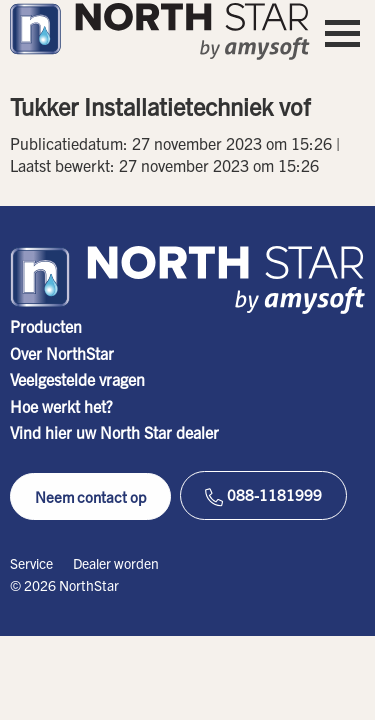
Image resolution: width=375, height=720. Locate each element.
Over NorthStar (62, 353)
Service (31, 563)
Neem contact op (90, 496)
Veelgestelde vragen (77, 379)
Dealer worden (116, 563)
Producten (46, 326)
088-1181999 (263, 495)
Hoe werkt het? (61, 406)
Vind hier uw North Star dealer (114, 432)
